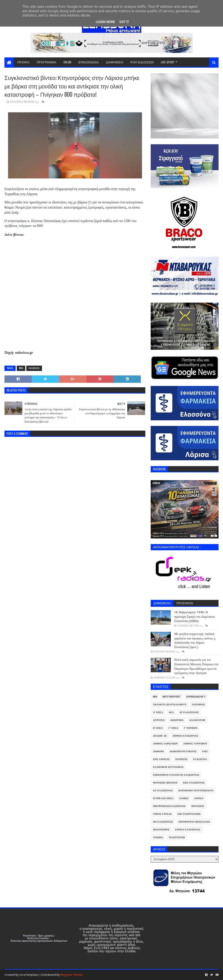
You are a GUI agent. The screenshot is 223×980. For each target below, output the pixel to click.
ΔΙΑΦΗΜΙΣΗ (115, 62)
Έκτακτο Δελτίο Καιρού (170, 705)
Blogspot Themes (72, 975)
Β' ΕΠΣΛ (158, 728)
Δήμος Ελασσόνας (185, 736)
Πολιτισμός (161, 830)
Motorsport (172, 697)
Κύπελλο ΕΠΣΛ (163, 798)
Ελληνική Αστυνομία (168, 767)
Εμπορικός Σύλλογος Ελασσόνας (176, 775)
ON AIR (67, 62)
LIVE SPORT (168, 62)
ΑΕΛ (171, 712)
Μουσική (198, 806)
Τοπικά (158, 837)
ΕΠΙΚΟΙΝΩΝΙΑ (89, 62)
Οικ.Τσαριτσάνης (189, 814)
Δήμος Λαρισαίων (165, 744)
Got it (124, 22)
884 (21, 368)
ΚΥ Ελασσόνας (163, 790)
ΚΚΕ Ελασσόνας (194, 783)
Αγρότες (159, 720)
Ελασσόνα (200, 759)
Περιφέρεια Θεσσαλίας (194, 822)
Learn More (105, 22)
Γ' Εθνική (191, 728)
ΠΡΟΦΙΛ (23, 62)
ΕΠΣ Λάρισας (161, 759)
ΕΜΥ (205, 751)
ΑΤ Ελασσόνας (189, 712)
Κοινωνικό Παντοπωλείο (196, 790)
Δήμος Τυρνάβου (195, 744)
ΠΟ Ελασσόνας (163, 822)
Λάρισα (199, 798)
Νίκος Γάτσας (162, 814)
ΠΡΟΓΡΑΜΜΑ (46, 62)
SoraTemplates (29, 975)
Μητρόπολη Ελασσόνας (169, 806)
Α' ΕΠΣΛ (158, 712)
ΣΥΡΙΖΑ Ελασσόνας (188, 830)
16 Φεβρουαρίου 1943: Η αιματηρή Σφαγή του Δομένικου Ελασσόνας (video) (194, 617)
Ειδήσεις (34, 368)
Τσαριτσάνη (177, 837)
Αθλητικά (177, 720)
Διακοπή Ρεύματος (183, 751)
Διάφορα (158, 751)
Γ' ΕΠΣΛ (173, 728)
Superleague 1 (196, 697)
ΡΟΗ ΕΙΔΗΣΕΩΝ (142, 62)
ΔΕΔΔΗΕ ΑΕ (160, 736)
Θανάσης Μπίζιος (165, 783)
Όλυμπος (199, 705)
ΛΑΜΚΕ (184, 798)
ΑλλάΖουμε (197, 720)
